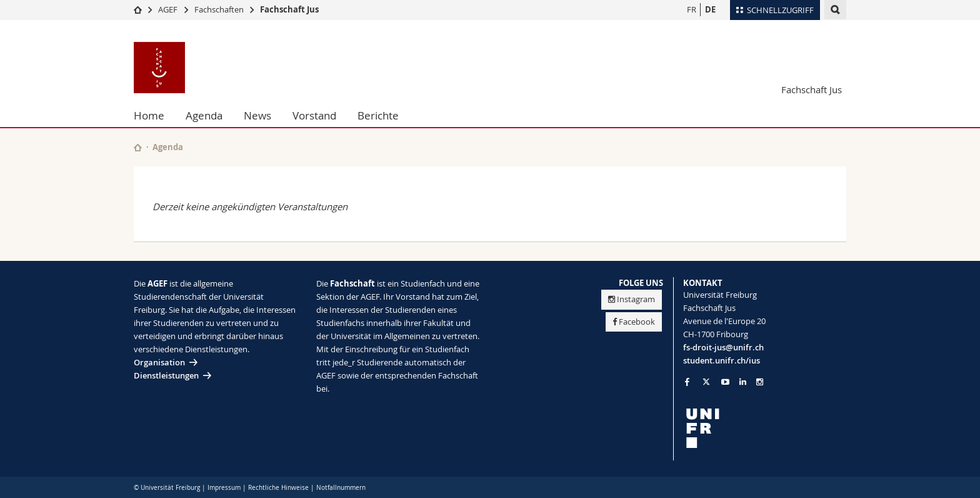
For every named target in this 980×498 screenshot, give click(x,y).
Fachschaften (219, 9)
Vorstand (314, 115)
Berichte (378, 115)
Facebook (634, 322)
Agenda (204, 115)
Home (149, 115)
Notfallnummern (341, 488)
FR (692, 9)
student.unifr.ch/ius (722, 360)
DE (710, 9)
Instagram (632, 299)
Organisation (159, 362)
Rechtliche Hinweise (278, 488)
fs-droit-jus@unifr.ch (723, 347)
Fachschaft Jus (289, 9)
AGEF (168, 9)
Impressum (224, 488)
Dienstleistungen (166, 375)
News (257, 115)
